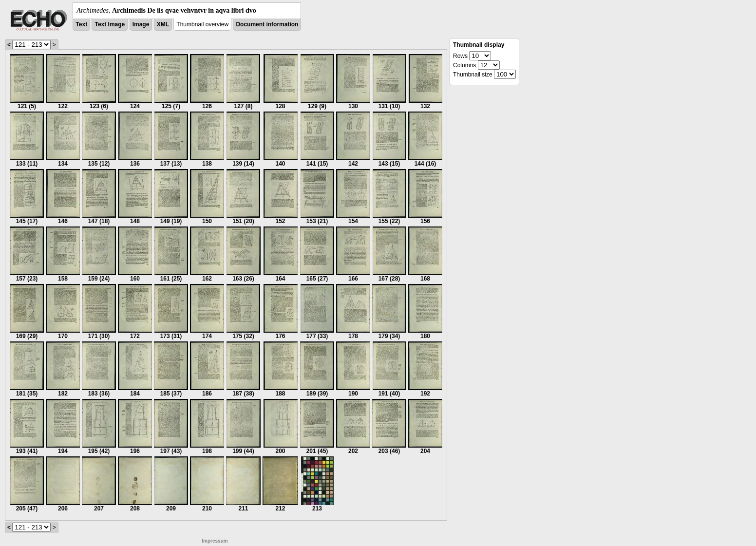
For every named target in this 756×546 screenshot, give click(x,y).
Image (141, 24)
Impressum (215, 541)
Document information (267, 24)
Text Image (110, 24)
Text (81, 24)
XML (163, 24)
